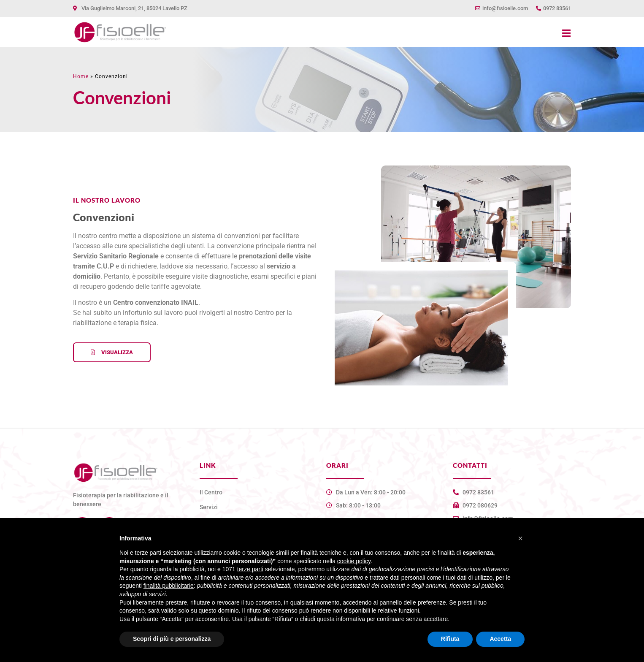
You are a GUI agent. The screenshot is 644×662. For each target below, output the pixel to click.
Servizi (209, 507)
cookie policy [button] (354, 561)
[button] (520, 538)
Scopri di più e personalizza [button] (172, 639)
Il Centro (211, 492)
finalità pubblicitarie (169, 586)
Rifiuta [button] (450, 639)
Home (81, 76)
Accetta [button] (500, 639)
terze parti (250, 569)
